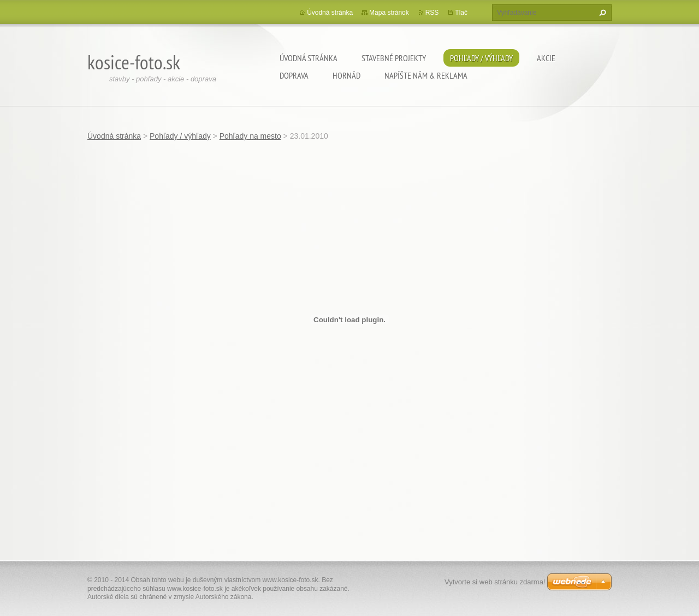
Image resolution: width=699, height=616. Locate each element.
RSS (432, 13)
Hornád (346, 75)
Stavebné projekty (394, 58)
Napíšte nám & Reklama (426, 75)
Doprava (294, 75)
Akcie (546, 58)
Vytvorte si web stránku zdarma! (495, 582)
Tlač (461, 13)
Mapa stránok (389, 13)
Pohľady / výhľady (481, 58)
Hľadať (601, 13)
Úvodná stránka (309, 58)
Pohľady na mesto (250, 136)
